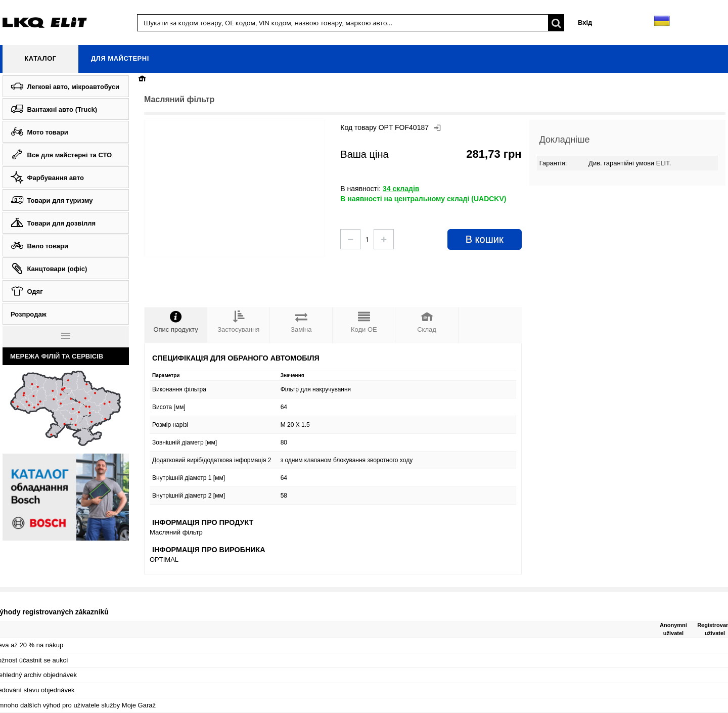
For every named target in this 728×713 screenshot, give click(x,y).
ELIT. (664, 163)
